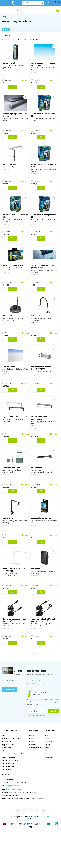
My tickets (32, 761)
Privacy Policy (6, 761)
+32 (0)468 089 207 (35, 700)
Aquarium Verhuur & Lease (11, 780)
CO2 (47, 771)
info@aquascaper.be (36, 704)
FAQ (3, 771)
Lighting (48, 765)
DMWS (35, 837)
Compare (8, 79)
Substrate (48, 761)
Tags (5, 16)
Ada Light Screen (10, 376)
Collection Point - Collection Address (14, 774)
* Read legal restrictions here (36, 735)
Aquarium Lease (7, 789)
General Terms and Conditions (12, 758)
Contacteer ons (10, 709)
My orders (32, 758)
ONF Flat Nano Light (11, 167)
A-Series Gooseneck (42, 324)
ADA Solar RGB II (40, 480)
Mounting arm (9, 533)
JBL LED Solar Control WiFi (14, 271)
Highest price (34, 38)
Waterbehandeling (51, 774)
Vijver (47, 755)
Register (32, 755)
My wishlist (33, 765)
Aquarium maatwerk (9, 786)
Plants (47, 768)
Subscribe (54, 731)
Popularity (12, 38)
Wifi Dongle (38, 585)
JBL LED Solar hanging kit (43, 533)
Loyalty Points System (9, 777)
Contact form (6, 768)
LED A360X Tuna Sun (12, 324)
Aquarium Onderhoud (9, 783)
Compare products (36, 768)
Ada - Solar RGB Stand (12, 480)
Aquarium (48, 758)
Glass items (49, 777)
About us (5, 755)
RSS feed (47, 837)
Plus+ (40, 837)
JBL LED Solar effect (11, 62)
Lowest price (23, 38)
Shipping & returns (8, 765)
